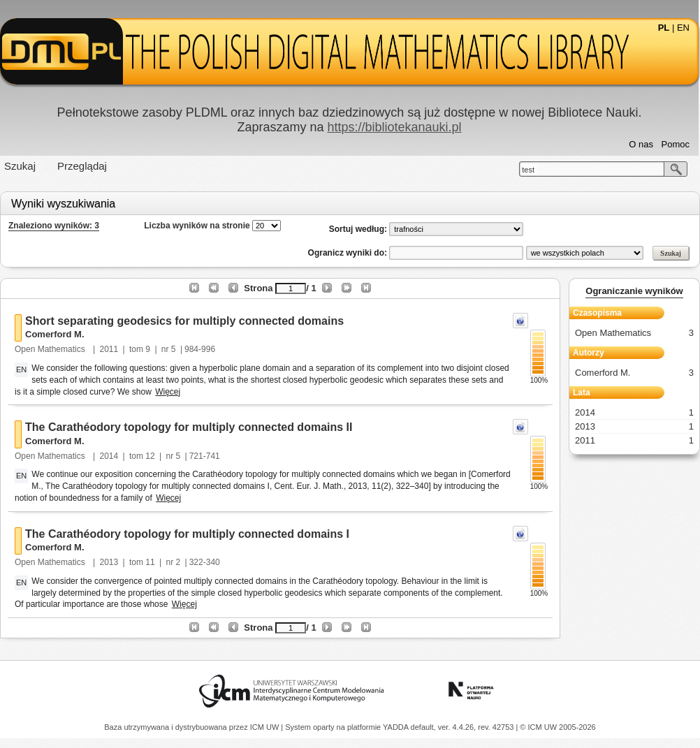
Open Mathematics (51, 349)
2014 (109, 456)
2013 (109, 562)
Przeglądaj (82, 166)
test (528, 170)
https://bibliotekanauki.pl (394, 127)
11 (150, 562)
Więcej (168, 392)
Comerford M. (55, 334)
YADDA (397, 727)
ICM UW (266, 727)
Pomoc (676, 144)
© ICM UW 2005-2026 (557, 727)
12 (150, 456)
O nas (641, 144)
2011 (109, 349)
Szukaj (20, 166)
